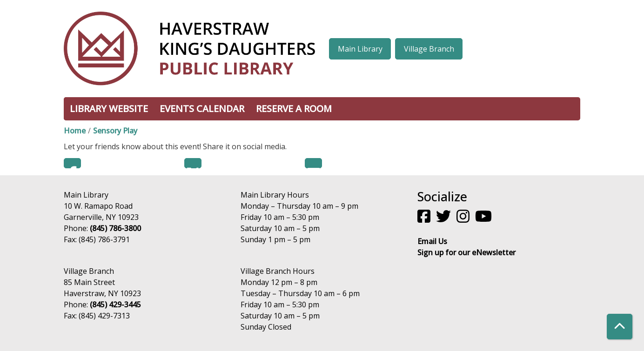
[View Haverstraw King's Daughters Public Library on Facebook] (425, 219)
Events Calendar (202, 109)
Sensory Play (115, 131)
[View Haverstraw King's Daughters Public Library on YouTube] (484, 219)
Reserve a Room (294, 109)
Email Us (432, 241)
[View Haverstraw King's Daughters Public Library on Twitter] (444, 219)
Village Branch (429, 49)
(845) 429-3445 (115, 305)
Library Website (109, 109)
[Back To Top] (620, 327)
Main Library (360, 49)
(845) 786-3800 (115, 228)
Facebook (72, 163)
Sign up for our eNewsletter (466, 252)
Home (75, 131)
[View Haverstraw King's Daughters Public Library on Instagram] (464, 219)
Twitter (193, 163)
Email (313, 163)
